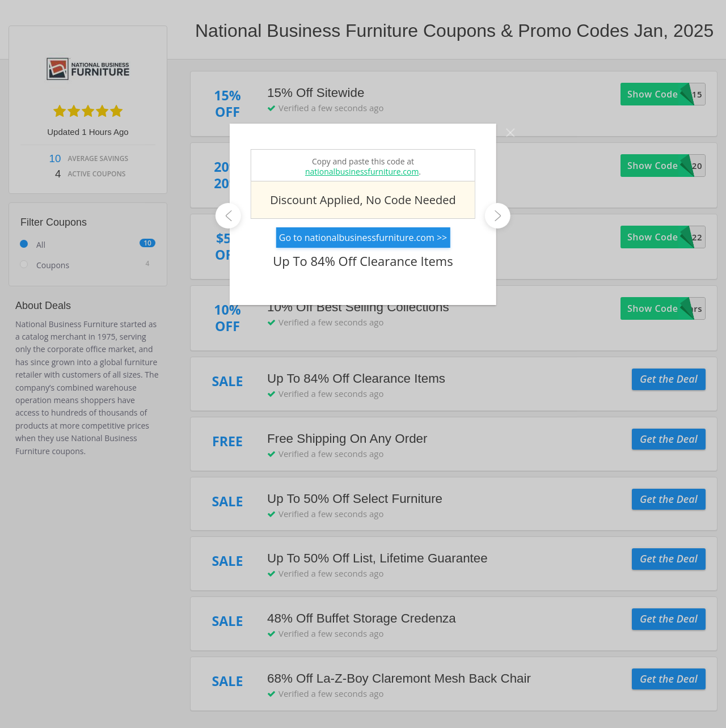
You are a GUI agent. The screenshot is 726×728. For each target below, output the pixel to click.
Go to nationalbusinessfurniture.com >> (363, 238)
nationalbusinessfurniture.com (362, 172)
